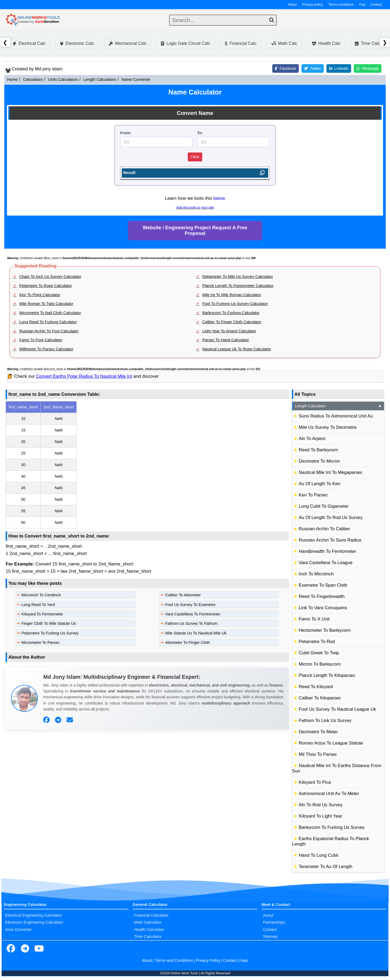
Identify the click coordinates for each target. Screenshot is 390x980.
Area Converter (18, 930)
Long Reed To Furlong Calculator (48, 322)
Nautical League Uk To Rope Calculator (237, 349)
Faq (362, 5)
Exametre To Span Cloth (323, 585)
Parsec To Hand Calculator (226, 340)
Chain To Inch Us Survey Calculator (50, 277)
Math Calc (284, 43)
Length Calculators (100, 79)
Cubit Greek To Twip (319, 653)
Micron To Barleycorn (320, 664)
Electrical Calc (29, 43)
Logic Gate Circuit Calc (186, 43)
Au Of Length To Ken (320, 484)
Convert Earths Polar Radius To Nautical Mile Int (84, 376)
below (219, 198)
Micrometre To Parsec (41, 643)
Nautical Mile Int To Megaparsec (331, 472)
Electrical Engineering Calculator (34, 915)
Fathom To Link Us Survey (325, 721)
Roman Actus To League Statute (331, 743)
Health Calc (326, 43)
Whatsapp (368, 68)
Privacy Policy (208, 960)
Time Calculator (148, 937)
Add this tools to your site (195, 208)
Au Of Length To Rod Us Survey (331, 518)
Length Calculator (339, 406)
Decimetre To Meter (318, 732)
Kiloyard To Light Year (321, 816)
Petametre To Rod (317, 642)
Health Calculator (149, 930)
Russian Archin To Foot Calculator (49, 331)
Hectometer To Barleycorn (325, 630)
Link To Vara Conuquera (323, 608)
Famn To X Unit (314, 619)
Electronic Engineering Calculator (34, 922)
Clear (195, 157)
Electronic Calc (77, 43)
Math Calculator (148, 922)
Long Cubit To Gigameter (324, 506)
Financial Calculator (151, 915)
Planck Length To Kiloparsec (327, 675)
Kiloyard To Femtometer (42, 614)
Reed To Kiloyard (316, 687)
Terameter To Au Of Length (326, 867)
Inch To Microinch (316, 574)
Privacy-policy (313, 5)
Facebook (285, 68)
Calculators (33, 79)
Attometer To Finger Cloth (188, 643)
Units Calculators (63, 79)
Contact (376, 5)
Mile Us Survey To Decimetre (328, 427)
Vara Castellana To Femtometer (193, 614)
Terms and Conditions (174, 960)
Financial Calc (241, 43)
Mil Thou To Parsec (318, 754)
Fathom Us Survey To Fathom (191, 623)
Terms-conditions (341, 5)
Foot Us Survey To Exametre (190, 605)
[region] (147, 465)
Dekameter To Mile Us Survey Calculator (238, 277)
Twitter (313, 68)
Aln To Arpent (312, 439)
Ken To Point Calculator (40, 295)
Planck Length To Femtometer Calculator (238, 286)
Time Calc (367, 43)
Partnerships (274, 922)
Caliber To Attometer (183, 595)
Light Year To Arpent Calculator (229, 331)
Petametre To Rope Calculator (46, 286)
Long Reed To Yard (38, 605)
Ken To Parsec (313, 495)
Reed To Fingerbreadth (322, 596)
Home (12, 79)
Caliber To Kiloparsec (320, 698)
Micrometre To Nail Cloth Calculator (50, 313)
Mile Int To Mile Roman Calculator (232, 295)
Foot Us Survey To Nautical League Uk (337, 709)
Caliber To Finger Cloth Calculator (232, 322)
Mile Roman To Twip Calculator (46, 304)
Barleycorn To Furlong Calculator (231, 313)
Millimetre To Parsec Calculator (46, 349)
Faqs (244, 960)
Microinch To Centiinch (41, 595)
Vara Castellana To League (326, 563)
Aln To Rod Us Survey (321, 805)
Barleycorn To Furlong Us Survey (332, 827)
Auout (268, 915)
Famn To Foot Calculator (41, 340)
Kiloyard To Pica (315, 782)
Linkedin (339, 68)
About (292, 5)
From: (126, 133)
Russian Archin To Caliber (324, 529)
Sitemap (270, 937)
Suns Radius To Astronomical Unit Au (336, 416)
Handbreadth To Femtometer (328, 551)
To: (200, 133)
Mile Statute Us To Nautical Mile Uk (196, 633)
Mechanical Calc (128, 43)
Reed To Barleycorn (319, 450)
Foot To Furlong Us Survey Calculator (235, 304)
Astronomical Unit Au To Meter (329, 794)
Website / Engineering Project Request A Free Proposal (195, 231)
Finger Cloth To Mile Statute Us (49, 623)
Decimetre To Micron (319, 461)
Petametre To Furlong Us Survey (50, 633)
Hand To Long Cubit (319, 855)
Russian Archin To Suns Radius (330, 540)
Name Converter (136, 79)
